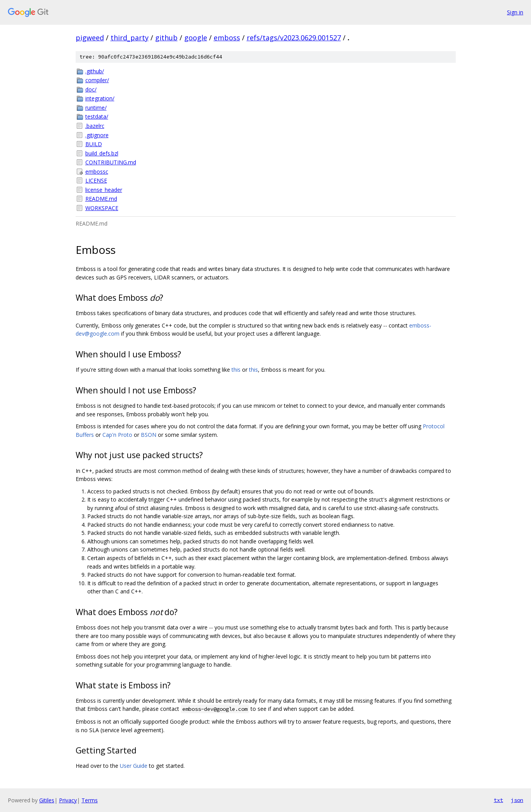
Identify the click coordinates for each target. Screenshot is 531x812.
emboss (227, 38)
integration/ (100, 98)
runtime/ (96, 108)
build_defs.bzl (102, 153)
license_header (104, 190)
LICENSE (96, 180)
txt (498, 800)
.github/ (95, 71)
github (166, 38)
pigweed (90, 38)
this (236, 370)
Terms (90, 800)
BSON (149, 435)
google (196, 38)
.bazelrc (95, 126)
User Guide (134, 766)
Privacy (68, 800)
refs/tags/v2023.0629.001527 (294, 38)
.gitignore (97, 135)
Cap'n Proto (117, 435)
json (517, 800)
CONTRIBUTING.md (111, 162)
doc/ (91, 89)
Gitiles (47, 800)
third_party (130, 38)
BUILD (94, 144)
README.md (101, 199)
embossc (97, 172)
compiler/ (97, 80)
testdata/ (97, 116)
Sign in (515, 12)
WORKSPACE (102, 208)
